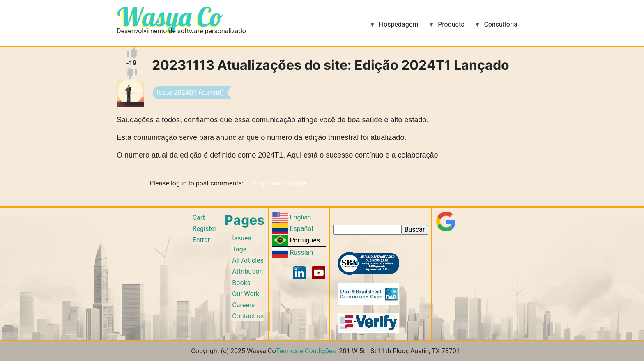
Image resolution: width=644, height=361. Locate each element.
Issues (241, 238)
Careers (243, 305)
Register (205, 229)
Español (301, 229)
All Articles (248, 260)
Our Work (246, 294)
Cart (199, 218)
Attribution (247, 271)
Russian (301, 252)
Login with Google (280, 183)
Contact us (248, 316)
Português (305, 240)
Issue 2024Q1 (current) (191, 93)
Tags (239, 249)
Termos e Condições (306, 351)
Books (241, 283)
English (300, 217)
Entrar (201, 240)
